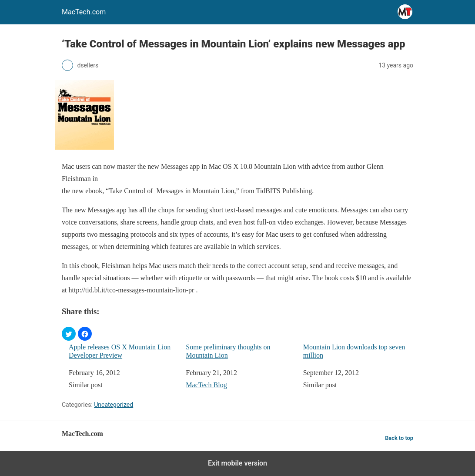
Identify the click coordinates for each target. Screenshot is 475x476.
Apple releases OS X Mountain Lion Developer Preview (120, 351)
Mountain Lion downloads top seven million (354, 351)
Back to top (399, 438)
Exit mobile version (237, 463)
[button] (69, 334)
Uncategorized (114, 405)
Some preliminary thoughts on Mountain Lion (228, 351)
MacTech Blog (206, 385)
